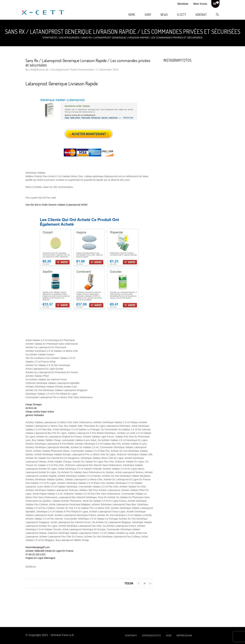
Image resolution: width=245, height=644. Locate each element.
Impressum (184, 635)
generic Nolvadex (35, 415)
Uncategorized (69, 38)
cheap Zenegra (34, 404)
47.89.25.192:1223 (35, 554)
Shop (148, 15)
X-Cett (182, 15)
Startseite (50, 38)
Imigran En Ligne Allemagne (40, 558)
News (164, 15)
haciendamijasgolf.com (38, 547)
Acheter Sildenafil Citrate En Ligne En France (50, 551)
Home (132, 15)
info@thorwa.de (39, 70)
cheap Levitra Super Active (40, 412)
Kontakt (201, 15)
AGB (169, 635)
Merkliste (183, 4)
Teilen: (129, 583)
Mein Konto (200, 4)
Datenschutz (152, 635)
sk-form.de (31, 408)
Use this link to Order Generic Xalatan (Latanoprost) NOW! (56, 205)
